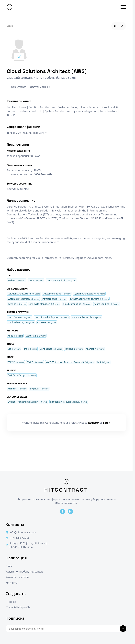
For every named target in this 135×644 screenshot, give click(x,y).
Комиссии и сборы (17, 577)
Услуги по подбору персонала (25, 572)
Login (107, 423)
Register (94, 423)
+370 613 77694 (17, 538)
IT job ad (11, 602)
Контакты (12, 583)
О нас (9, 566)
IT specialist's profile (18, 607)
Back (10, 26)
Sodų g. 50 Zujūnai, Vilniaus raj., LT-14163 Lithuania (27, 545)
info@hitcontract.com (21, 533)
